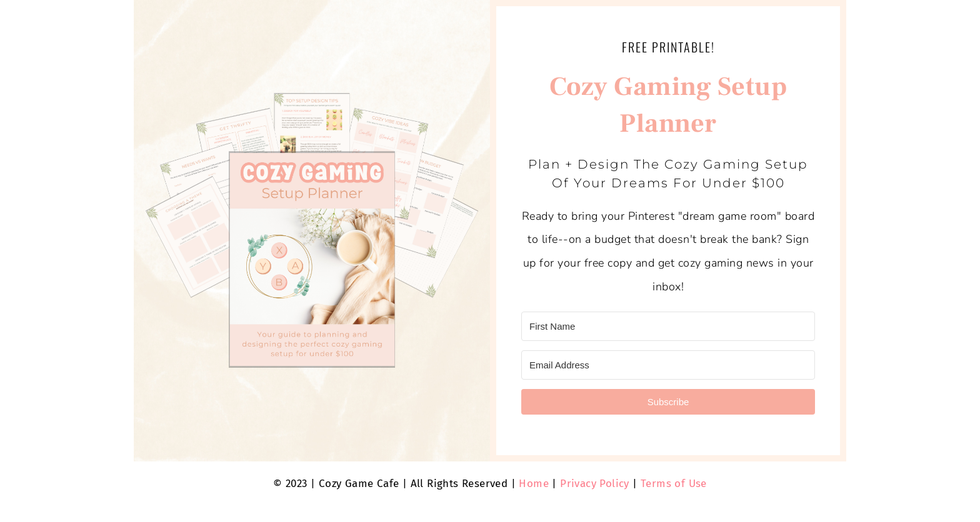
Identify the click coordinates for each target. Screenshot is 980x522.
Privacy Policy (595, 484)
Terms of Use (674, 484)
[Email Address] (668, 365)
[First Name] (668, 326)
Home (534, 484)
